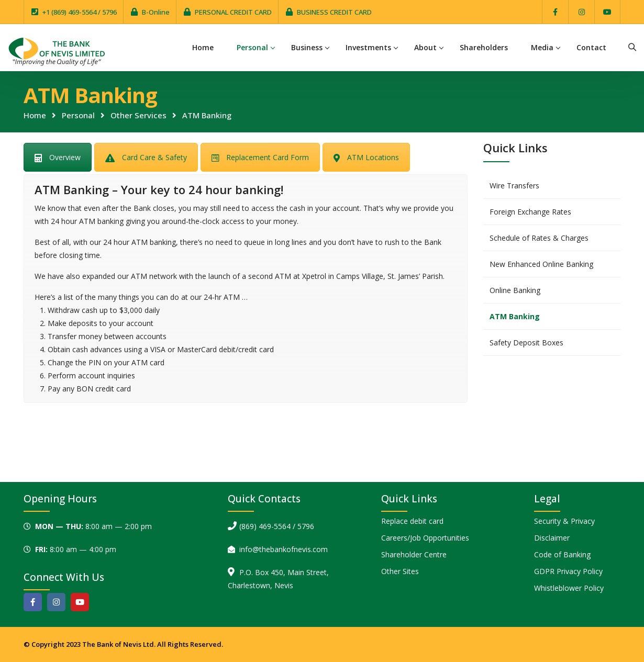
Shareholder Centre (414, 554)
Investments (368, 47)
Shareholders (484, 47)
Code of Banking (562, 554)
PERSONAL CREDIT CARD (233, 12)
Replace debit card (412, 521)
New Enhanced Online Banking (541, 264)
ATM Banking (515, 316)
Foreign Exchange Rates (530, 212)
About (425, 47)
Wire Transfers (514, 186)
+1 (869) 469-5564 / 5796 (80, 12)
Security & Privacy (564, 521)
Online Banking (515, 290)
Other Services (138, 115)
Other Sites (400, 571)
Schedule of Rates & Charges (539, 238)
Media (542, 47)
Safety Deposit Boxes (526, 343)
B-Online (156, 12)
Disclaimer (552, 538)
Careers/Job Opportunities (425, 538)
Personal (252, 47)
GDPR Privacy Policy (568, 571)
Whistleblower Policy (569, 588)
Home (203, 47)
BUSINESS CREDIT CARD (334, 12)
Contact (591, 47)
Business (307, 47)
